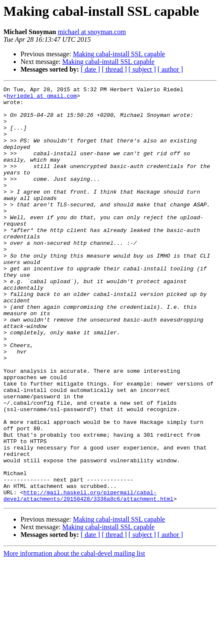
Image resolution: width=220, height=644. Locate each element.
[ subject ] (142, 69)
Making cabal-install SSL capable (119, 54)
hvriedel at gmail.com (42, 98)
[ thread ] (114, 69)
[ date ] (90, 69)
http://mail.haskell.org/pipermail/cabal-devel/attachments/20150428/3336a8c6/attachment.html (88, 578)
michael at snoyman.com (92, 32)
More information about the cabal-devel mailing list (74, 637)
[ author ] (170, 69)
